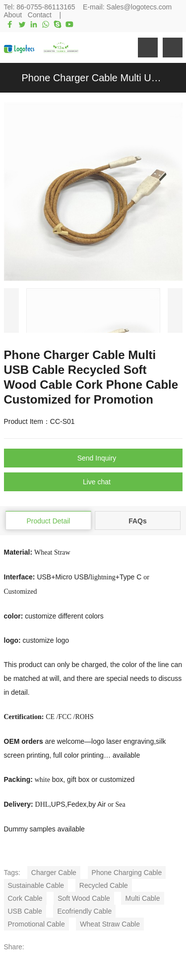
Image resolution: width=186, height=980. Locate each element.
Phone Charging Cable (127, 873)
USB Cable (25, 911)
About (13, 15)
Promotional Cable (36, 924)
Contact (40, 15)
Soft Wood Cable (84, 898)
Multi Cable (142, 898)
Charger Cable (54, 873)
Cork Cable (25, 898)
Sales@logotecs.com (139, 7)
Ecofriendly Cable (84, 911)
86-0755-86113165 (46, 7)
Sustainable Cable (36, 885)
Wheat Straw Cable (110, 924)
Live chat (97, 482)
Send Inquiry (97, 458)
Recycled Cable (104, 885)
